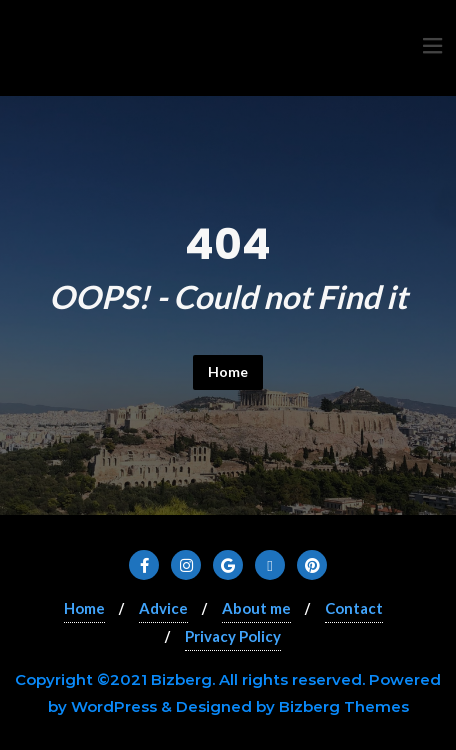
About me (256, 608)
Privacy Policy (233, 636)
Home (228, 371)
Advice (163, 608)
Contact (354, 608)
